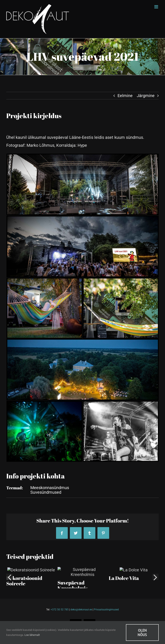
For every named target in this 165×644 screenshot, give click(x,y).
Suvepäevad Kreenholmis (73, 580)
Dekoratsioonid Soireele (24, 580)
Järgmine (146, 96)
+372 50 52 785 (60, 610)
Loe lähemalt (32, 635)
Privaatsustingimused (106, 610)
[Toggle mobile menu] (157, 7)
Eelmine (125, 96)
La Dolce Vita (124, 578)
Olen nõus (142, 633)
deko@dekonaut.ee (81, 610)
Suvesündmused (46, 492)
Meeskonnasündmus (50, 488)
